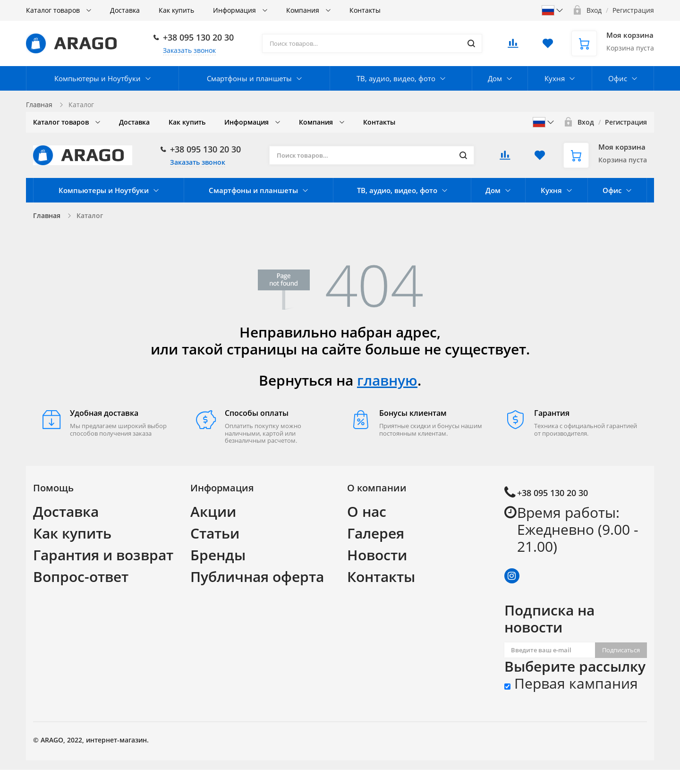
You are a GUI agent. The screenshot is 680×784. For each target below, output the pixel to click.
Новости (377, 555)
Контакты (381, 577)
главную (387, 380)
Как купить (72, 533)
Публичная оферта (257, 577)
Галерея (376, 533)
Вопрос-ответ (81, 577)
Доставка (66, 511)
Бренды (218, 555)
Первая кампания (571, 683)
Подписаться (621, 650)
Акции (213, 511)
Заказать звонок (189, 50)
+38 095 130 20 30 (198, 37)
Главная (39, 105)
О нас (367, 511)
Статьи (215, 533)
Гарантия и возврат (103, 555)
